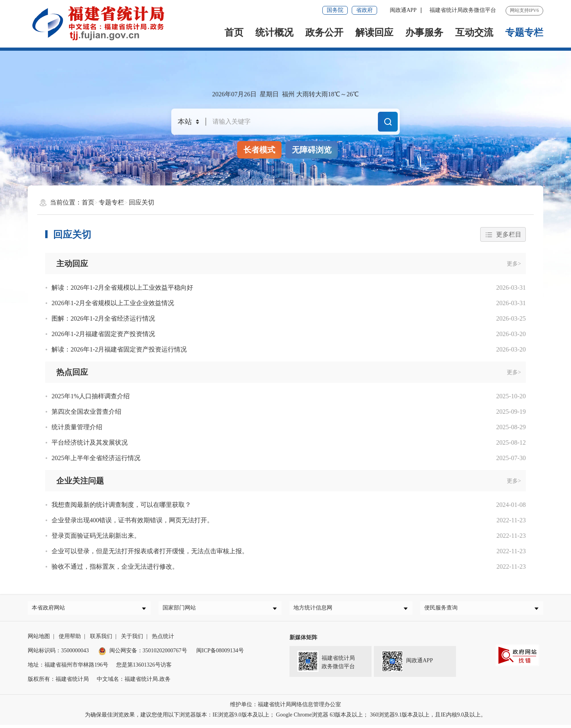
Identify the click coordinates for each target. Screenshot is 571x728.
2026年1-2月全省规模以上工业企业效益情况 (113, 303)
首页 (234, 32)
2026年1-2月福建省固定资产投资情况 (103, 334)
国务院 (335, 10)
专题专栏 (524, 32)
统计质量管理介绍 (77, 427)
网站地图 (39, 639)
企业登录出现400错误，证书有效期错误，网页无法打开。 (132, 520)
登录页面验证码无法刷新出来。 (96, 536)
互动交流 (474, 32)
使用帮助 (70, 639)
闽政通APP (403, 10)
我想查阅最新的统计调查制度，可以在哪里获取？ (121, 505)
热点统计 (163, 639)
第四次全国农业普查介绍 (86, 412)
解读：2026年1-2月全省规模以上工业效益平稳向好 (122, 288)
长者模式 (259, 150)
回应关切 (142, 202)
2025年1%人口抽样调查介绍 (91, 396)
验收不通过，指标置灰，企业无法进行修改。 (115, 567)
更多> (514, 264)
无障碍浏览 (312, 150)
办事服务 (424, 32)
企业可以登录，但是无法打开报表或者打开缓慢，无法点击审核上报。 (150, 551)
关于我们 (132, 639)
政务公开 (324, 32)
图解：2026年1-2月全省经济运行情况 (103, 318)
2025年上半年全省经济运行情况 (96, 458)
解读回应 (374, 32)
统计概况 (274, 32)
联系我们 (101, 639)
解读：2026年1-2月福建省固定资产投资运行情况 (119, 349)
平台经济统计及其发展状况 (90, 442)
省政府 (364, 10)
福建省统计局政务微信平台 (463, 10)
